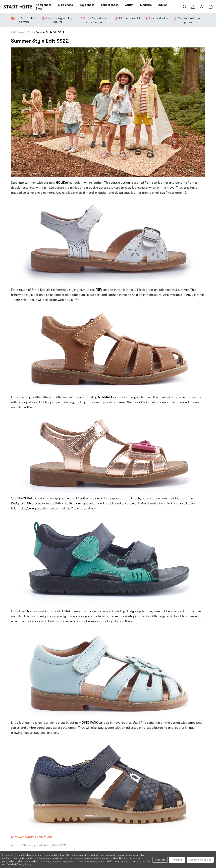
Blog (39, 9)
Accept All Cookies (200, 860)
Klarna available (130, 18)
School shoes (110, 5)
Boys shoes (87, 5)
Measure (146, 5)
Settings (160, 860)
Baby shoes (44, 5)
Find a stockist (159, 18)
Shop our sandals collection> (32, 837)
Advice (163, 5)
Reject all (177, 860)
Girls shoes (65, 5)
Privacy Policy (24, 864)
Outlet (129, 5)
